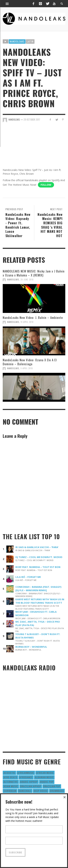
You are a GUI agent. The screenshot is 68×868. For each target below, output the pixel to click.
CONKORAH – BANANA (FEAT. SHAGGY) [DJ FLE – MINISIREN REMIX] (38, 589)
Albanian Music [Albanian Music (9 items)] (44, 777)
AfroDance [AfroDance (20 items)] (26, 777)
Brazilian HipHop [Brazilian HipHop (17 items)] (31, 786)
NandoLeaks (13, 280)
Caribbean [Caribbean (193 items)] (10, 791)
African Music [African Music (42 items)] (45, 773)
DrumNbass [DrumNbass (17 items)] (57, 791)
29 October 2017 (32, 119)
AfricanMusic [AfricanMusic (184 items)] (26, 773)
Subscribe (15, 852)
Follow (46, 185)
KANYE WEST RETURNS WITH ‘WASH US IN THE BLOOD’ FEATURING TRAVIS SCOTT (40, 601)
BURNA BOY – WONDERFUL (31, 647)
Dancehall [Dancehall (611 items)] (25, 791)
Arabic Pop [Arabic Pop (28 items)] (47, 782)
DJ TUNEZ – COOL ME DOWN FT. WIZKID (39, 557)
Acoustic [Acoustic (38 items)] (9, 773)
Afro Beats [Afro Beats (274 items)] (10, 777)
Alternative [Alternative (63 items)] (11, 782)
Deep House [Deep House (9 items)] (41, 791)
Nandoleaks (17, 41)
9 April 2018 (27, 368)
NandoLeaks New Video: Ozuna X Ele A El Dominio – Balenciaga (30, 362)
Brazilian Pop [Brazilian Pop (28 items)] (52, 786)
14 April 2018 (27, 322)
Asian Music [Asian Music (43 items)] (11, 786)
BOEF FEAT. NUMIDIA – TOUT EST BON (38, 567)
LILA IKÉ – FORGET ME (28, 577)
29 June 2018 (27, 280)
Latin (30, 41)
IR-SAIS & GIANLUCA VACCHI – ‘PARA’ (37, 547)
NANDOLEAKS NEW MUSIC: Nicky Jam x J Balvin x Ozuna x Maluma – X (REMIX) (34, 273)
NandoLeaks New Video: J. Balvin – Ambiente (33, 318)
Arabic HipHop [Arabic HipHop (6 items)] (29, 782)
